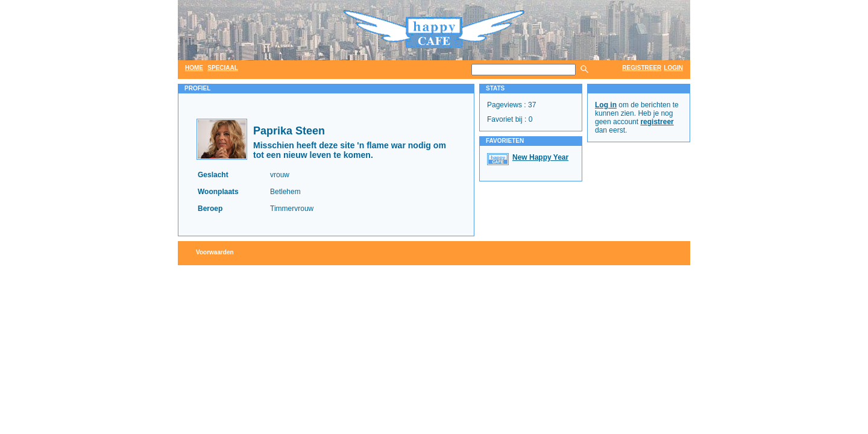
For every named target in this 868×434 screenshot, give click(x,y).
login (673, 68)
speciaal (223, 68)
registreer (642, 68)
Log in (606, 105)
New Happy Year (540, 157)
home (194, 68)
